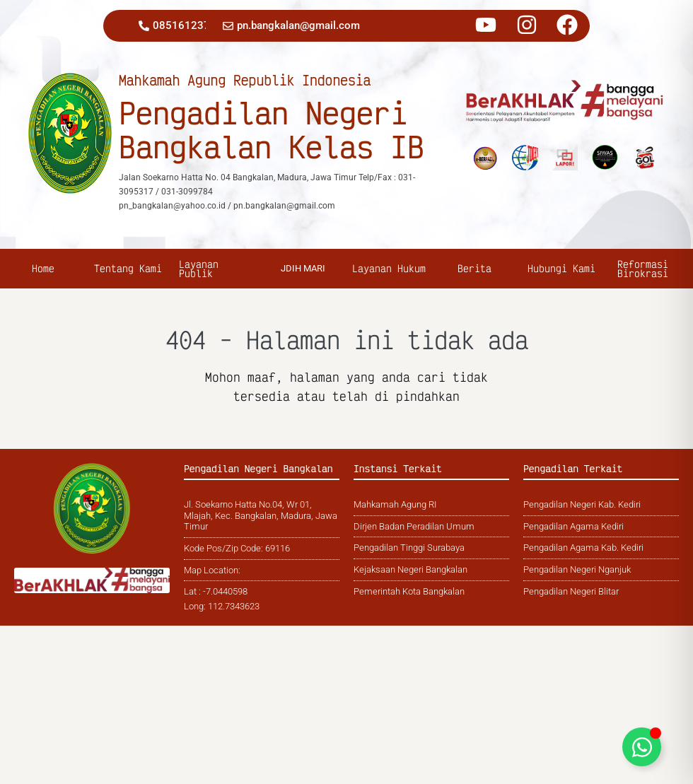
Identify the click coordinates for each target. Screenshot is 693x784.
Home (43, 268)
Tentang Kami (130, 268)
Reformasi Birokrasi (645, 269)
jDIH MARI (303, 268)
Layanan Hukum (391, 268)
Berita (476, 268)
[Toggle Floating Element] (642, 747)
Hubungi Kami (563, 268)
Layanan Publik (199, 269)
